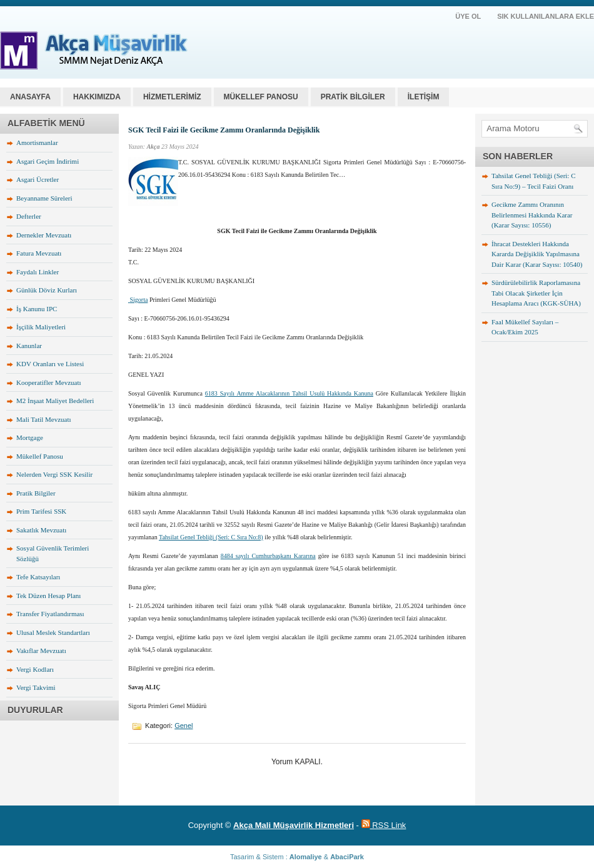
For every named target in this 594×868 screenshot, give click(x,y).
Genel (184, 726)
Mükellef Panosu (40, 456)
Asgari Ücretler (38, 179)
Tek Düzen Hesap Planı (48, 596)
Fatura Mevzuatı (39, 253)
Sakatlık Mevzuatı (41, 530)
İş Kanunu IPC (37, 309)
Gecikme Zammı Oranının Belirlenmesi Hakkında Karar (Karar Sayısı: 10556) (532, 215)
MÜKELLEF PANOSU (261, 97)
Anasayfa (30, 97)
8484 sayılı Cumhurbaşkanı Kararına (268, 556)
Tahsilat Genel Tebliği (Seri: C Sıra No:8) (211, 537)
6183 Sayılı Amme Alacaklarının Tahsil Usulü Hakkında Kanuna (289, 393)
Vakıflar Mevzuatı (41, 651)
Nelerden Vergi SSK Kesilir (54, 474)
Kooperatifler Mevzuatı (49, 382)
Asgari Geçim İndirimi (48, 161)
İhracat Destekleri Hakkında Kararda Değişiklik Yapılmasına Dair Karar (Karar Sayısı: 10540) (537, 254)
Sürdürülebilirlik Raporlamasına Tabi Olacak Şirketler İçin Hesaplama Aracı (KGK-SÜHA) (536, 293)
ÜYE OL (468, 16)
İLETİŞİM (424, 97)
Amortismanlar (37, 142)
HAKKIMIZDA (97, 97)
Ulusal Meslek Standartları (53, 632)
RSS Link (384, 825)
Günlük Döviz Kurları (47, 290)
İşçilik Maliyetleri (41, 327)
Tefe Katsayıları (38, 577)
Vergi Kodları (35, 669)
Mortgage (30, 437)
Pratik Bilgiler (36, 493)
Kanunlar (29, 346)
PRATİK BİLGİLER (353, 97)
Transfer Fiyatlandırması (50, 614)
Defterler (29, 216)
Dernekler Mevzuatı (44, 235)
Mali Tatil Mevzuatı (44, 419)
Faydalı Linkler (38, 272)
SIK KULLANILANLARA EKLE (546, 16)
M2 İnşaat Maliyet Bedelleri (55, 401)
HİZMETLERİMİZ (172, 97)
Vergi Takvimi (36, 687)
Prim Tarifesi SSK (41, 511)
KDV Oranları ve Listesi (50, 364)
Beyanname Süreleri (44, 198)
